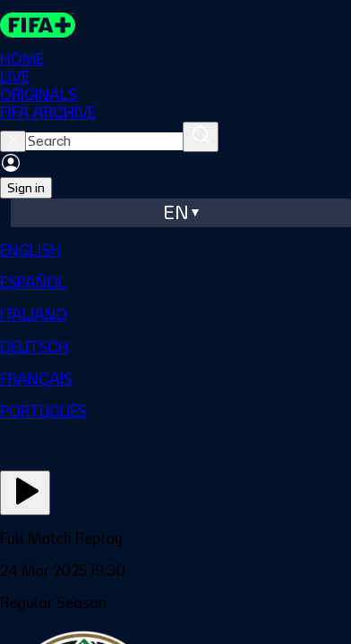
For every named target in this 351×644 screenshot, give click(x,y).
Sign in (26, 188)
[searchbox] (104, 141)
